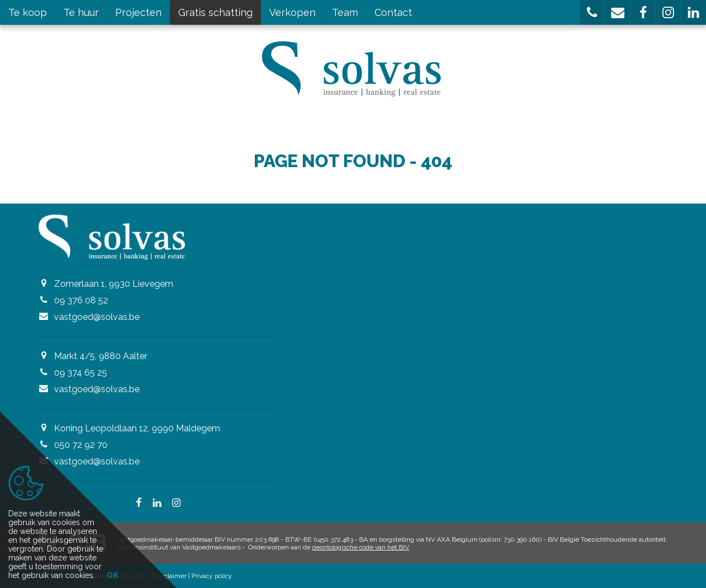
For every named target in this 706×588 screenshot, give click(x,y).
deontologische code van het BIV (361, 547)
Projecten (138, 12)
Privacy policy (212, 576)
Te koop (28, 12)
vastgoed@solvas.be (97, 317)
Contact (393, 12)
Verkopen (292, 12)
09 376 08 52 (81, 300)
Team (345, 12)
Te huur (81, 12)
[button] (592, 12)
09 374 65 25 (81, 373)
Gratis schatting (215, 12)
